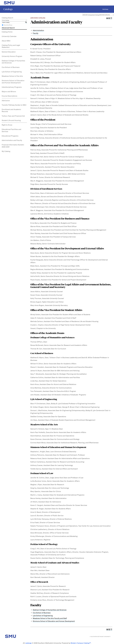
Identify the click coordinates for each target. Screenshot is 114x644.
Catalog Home (7, 32)
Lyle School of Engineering (12, 72)
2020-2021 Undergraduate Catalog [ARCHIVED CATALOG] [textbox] (96, 15)
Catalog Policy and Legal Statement (11, 46)
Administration (38, 30)
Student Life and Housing (11, 120)
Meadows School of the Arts (12, 76)
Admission (6, 101)
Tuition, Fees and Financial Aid (13, 116)
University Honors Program (12, 56)
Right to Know (7, 125)
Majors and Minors (9, 91)
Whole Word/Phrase (8, 25)
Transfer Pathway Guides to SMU (14, 105)
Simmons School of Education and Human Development (13, 82)
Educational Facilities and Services (11, 130)
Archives (105, 9)
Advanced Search (8, 28)
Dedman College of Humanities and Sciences (13, 62)
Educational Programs (10, 136)
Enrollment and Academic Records (11, 110)
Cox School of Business (11, 67)
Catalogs (8, 9)
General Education (9, 52)
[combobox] (98, 15)
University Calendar (9, 36)
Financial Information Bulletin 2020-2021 (13, 146)
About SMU (6, 41)
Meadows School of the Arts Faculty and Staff (50, 618)
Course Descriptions (9, 96)
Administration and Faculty (12, 140)
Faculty (36, 605)
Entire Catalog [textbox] (6, 20)
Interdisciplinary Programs (12, 87)
